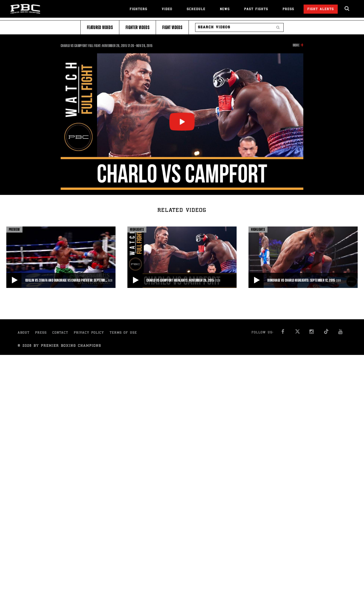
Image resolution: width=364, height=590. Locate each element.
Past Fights (256, 9)
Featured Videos (100, 27)
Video (167, 9)
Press (288, 9)
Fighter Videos (138, 27)
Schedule (196, 9)
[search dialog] (347, 9)
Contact (60, 333)
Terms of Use (123, 333)
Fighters (139, 9)
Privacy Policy (89, 333)
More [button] (296, 45)
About (24, 333)
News (225, 9)
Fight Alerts (321, 9)
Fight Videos (172, 27)
